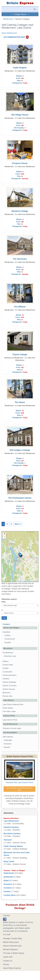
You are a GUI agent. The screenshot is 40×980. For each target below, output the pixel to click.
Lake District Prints (10, 720)
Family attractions (10, 675)
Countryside (7, 672)
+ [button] (4, 534)
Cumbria (6, 624)
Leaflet (20, 581)
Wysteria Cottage (20, 211)
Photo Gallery (8, 708)
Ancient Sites (8, 665)
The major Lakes (9, 711)
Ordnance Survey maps (12, 728)
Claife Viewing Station (13, 846)
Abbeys (6, 661)
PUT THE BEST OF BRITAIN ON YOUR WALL (20, 789)
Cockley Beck (10, 895)
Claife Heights (20, 68)
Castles (6, 668)
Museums (6, 693)
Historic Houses (9, 689)
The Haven (20, 402)
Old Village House (20, 115)
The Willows (20, 307)
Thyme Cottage (20, 354)
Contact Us (8, 961)
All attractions (8, 653)
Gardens (6, 679)
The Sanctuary (20, 259)
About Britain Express (12, 968)
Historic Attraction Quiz (12, 946)
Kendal (7, 892)
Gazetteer (7, 632)
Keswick (8, 642)
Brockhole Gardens (12, 834)
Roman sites (8, 696)
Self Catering (8, 737)
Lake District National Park (13, 705)
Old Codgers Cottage (20, 450)
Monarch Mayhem (10, 949)
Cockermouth (10, 639)
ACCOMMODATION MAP (14, 37)
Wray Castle (9, 862)
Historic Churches (10, 686)
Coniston (8, 888)
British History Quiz (11, 942)
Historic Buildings (9, 682)
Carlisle (7, 635)
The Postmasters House (20, 498)
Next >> (18, 524)
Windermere (8, 19)
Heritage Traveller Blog (12, 939)
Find (3, 602)
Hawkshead (9, 873)
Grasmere (8, 744)
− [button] (4, 537)
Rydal (6, 881)
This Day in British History (14, 953)
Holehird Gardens (11, 827)
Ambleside (8, 740)
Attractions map (10, 656)
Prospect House (20, 163)
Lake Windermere (11, 821)
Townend (8, 840)
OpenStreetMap (28, 581)
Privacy (6, 964)
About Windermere (9, 33)
